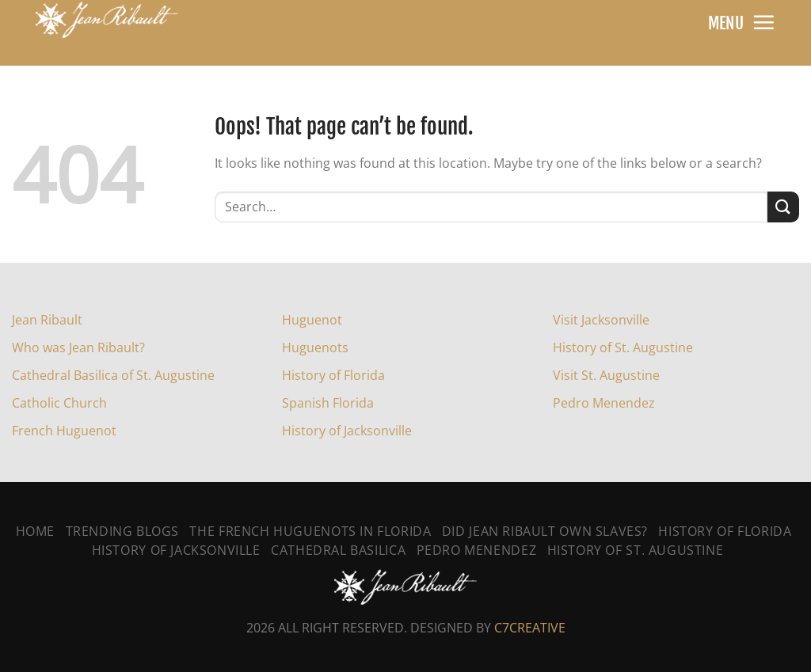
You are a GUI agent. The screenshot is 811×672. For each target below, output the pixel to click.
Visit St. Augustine (606, 375)
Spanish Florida (328, 403)
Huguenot (312, 320)
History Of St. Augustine (636, 550)
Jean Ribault (47, 320)
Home (35, 531)
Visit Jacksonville (601, 320)
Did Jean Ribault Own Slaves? (545, 531)
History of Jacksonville (347, 431)
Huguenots (315, 347)
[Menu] (763, 22)
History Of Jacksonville (176, 550)
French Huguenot (64, 431)
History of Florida (333, 375)
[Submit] (783, 207)
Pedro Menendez (604, 403)
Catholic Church (59, 403)
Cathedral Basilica (338, 550)
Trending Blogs (123, 531)
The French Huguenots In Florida (310, 531)
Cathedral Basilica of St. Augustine (113, 375)
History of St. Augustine (623, 347)
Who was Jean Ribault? (78, 347)
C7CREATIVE (530, 628)
